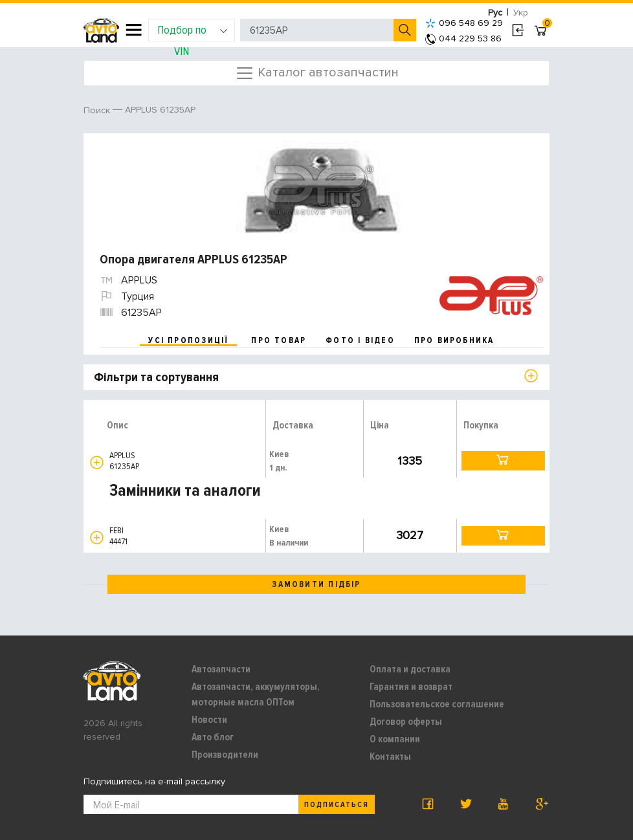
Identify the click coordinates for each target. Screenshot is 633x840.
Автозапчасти (221, 669)
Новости (209, 720)
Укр (521, 13)
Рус (495, 13)
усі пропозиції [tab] (188, 340)
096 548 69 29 (464, 23)
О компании (395, 739)
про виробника (454, 340)
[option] (318, 187)
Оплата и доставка (410, 669)
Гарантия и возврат (411, 687)
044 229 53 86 (463, 39)
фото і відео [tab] (360, 340)
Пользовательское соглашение (437, 704)
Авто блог (213, 737)
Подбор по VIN (193, 32)
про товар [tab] (279, 340)
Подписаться (337, 805)
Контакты (390, 757)
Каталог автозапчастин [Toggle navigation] (317, 73)
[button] (97, 462)
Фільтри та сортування (156, 377)
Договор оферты (406, 722)
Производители (225, 755)
